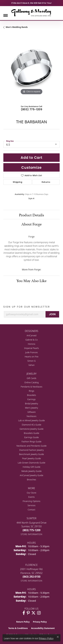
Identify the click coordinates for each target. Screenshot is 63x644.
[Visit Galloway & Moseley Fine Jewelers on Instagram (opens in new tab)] (39, 613)
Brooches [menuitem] (32, 479)
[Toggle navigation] (6, 15)
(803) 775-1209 (32, 109)
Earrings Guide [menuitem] (31, 437)
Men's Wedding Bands (17, 27)
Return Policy (23, 622)
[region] (32, 67)
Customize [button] (31, 167)
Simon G (32, 361)
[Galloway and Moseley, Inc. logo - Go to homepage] (32, 13)
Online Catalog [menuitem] (32, 382)
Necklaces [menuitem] (32, 416)
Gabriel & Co (32, 340)
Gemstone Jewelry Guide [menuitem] (31, 429)
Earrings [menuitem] (31, 399)
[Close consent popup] (58, 637)
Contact (32, 510)
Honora (32, 344)
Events (31, 497)
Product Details (32, 214)
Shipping (17, 182)
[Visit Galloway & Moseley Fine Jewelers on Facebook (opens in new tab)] (24, 613)
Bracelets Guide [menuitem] (32, 433)
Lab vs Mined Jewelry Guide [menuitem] (32, 420)
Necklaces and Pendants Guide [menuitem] (32, 446)
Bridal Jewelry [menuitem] (32, 403)
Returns (46, 182)
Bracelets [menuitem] (32, 395)
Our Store (32, 493)
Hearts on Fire (32, 357)
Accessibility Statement (43, 628)
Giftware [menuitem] (32, 412)
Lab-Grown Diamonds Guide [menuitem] (31, 463)
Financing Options (32, 501)
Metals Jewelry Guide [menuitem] (31, 471)
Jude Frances (32, 352)
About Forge (32, 224)
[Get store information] (32, 534)
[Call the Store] (32, 530)
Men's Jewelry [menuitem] (32, 408)
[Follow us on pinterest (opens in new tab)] (28, 613)
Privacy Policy (40, 622)
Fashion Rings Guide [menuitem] (31, 441)
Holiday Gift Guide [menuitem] (32, 467)
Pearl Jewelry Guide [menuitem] (32, 458)
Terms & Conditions (18, 628)
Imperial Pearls (32, 348)
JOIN (52, 314)
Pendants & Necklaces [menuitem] (31, 387)
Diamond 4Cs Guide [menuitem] (32, 425)
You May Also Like (32, 280)
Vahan (31, 365)
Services (32, 505)
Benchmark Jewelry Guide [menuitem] (32, 454)
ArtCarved (32, 335)
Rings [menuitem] (32, 391)
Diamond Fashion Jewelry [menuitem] (32, 450)
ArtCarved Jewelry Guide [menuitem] (32, 475)
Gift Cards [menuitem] (32, 378)
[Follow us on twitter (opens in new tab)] (33, 613)
